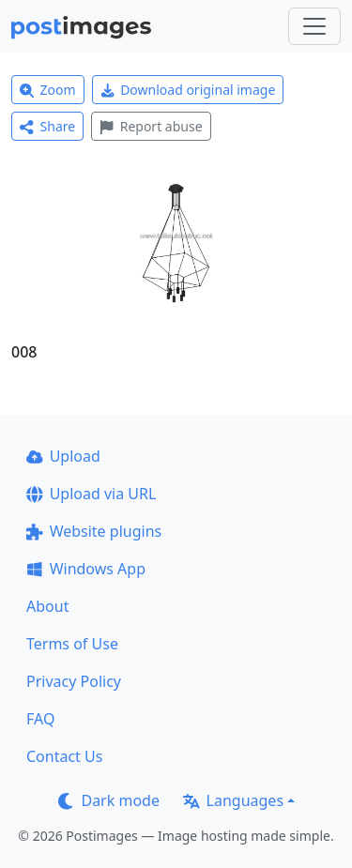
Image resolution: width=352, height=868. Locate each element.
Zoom (48, 90)
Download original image (188, 90)
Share (47, 126)
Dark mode (109, 800)
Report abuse (151, 126)
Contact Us (64, 756)
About (47, 606)
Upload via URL (91, 494)
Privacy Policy (74, 681)
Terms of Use (72, 644)
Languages (233, 800)
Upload (63, 456)
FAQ (40, 719)
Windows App (86, 569)
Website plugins (94, 531)
